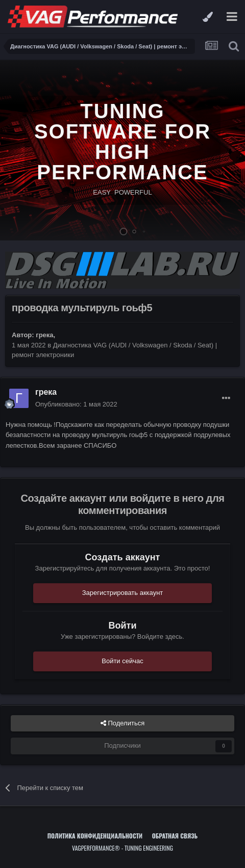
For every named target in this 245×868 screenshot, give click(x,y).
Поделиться (122, 723)
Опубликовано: (76, 404)
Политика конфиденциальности (95, 836)
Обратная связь (175, 836)
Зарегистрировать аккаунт (123, 593)
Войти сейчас (122, 661)
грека (44, 335)
